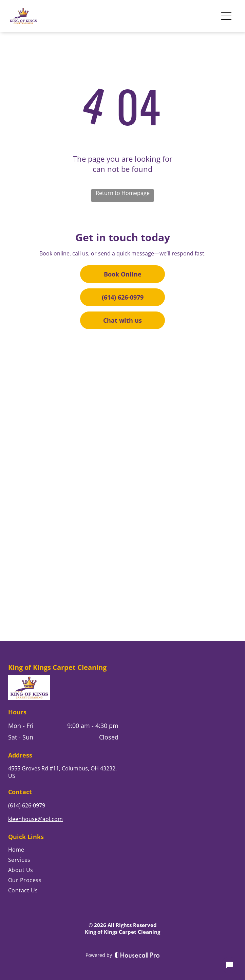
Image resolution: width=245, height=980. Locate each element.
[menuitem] (63, 851)
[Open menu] (226, 16)
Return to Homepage (123, 193)
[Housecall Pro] (137, 955)
